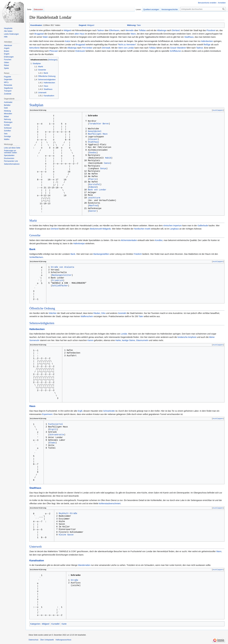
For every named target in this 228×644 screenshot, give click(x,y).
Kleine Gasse (66, 536)
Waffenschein (87, 317)
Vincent (93, 140)
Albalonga (162, 30)
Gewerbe (35, 236)
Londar (124, 334)
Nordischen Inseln (142, 229)
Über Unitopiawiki (47, 640)
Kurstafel (95, 185)
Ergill (80, 411)
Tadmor (101, 30)
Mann (133, 34)
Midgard (91, 25)
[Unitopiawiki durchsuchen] (203, 9)
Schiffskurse (175, 51)
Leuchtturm (94, 199)
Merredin (130, 30)
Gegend (82, 25)
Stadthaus (189, 37)
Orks (103, 314)
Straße (74, 582)
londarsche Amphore (187, 338)
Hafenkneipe (79, 244)
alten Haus (80, 34)
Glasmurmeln (142, 341)
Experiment (47, 415)
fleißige (207, 45)
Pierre (93, 180)
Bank (32, 250)
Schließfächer (60, 287)
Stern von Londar (126, 48)
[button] (218, 110)
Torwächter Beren (99, 124)
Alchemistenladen (129, 241)
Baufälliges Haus (98, 135)
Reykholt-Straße (68, 514)
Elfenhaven (114, 30)
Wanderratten (84, 566)
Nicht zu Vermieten (127, 45)
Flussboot (211, 30)
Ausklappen (218, 110)
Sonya (103, 169)
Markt (33, 221)
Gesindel (122, 314)
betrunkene (34, 48)
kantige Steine (129, 341)
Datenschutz (34, 640)
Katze (68, 41)
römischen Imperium (173, 226)
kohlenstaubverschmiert (110, 504)
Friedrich (138, 254)
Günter (93, 212)
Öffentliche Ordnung (42, 309)
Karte (64, 624)
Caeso (107, 164)
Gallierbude (203, 226)
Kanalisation (37, 561)
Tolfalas (142, 30)
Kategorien (35, 624)
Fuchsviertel (55, 425)
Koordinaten (36, 25)
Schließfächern (36, 258)
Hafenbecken (207, 41)
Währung (131, 25)
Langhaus (174, 229)
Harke (118, 341)
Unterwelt (36, 547)
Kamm (90, 341)
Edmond (93, 188)
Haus (32, 407)
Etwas (52, 444)
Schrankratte (109, 411)
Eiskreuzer (80, 51)
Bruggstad (39, 34)
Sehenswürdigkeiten (42, 324)
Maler (45, 37)
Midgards (107, 229)
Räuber (97, 314)
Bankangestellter (62, 276)
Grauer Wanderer (178, 48)
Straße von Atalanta (62, 268)
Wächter (53, 314)
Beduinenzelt (96, 229)
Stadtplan (36, 105)
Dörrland (176, 30)
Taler (139, 25)
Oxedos (93, 153)
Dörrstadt (106, 48)
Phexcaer (54, 51)
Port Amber (87, 48)
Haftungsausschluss (63, 640)
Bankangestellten (101, 254)
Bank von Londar (97, 191)
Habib (108, 159)
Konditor (159, 241)
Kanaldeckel (95, 132)
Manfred (93, 206)
